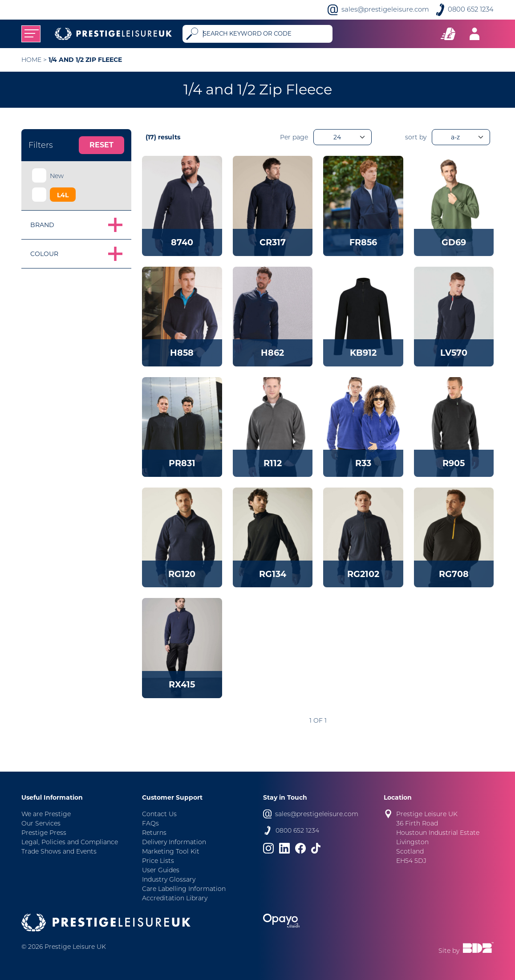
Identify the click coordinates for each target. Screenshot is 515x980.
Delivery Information (174, 842)
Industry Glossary (169, 879)
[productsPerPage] (343, 137)
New (57, 176)
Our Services (41, 823)
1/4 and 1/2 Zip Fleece (85, 60)
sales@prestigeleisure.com (385, 9)
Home (31, 60)
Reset (101, 145)
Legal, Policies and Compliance (70, 842)
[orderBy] (461, 137)
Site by (466, 948)
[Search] (266, 34)
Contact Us (159, 814)
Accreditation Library (175, 898)
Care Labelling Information (184, 889)
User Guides (161, 870)
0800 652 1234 (471, 9)
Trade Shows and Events (59, 851)
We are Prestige (46, 814)
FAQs (150, 823)
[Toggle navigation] (31, 34)
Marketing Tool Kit (171, 851)
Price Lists (158, 861)
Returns (154, 833)
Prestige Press (44, 833)
